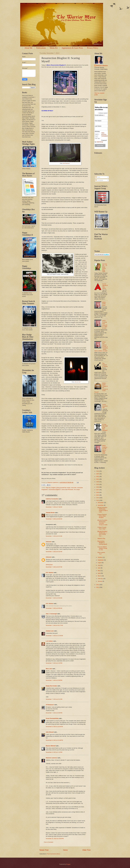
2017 (98, 490)
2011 (98, 587)
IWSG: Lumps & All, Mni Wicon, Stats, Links (105, 449)
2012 (98, 585)
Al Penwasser (50, 705)
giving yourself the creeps (63, 488)
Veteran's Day (101, 539)
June (99, 568)
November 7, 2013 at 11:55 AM (54, 636)
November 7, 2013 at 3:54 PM (54, 680)
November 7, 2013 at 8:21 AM (54, 536)
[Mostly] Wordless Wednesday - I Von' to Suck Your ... (102, 534)
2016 (98, 492)
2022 (98, 476)
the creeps (77, 490)
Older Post (86, 850)
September (101, 560)
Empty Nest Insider (51, 686)
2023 (98, 474)
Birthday (97, 131)
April (99, 573)
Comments (99, 180)
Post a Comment (49, 842)
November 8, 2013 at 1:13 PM (54, 752)
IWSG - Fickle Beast (104, 304)
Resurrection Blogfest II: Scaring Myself (102, 543)
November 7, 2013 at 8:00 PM (54, 713)
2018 (98, 487)
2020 (98, 482)
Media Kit (54, 48)
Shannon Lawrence (52, 758)
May (99, 571)
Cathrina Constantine (52, 499)
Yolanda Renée (50, 513)
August (100, 563)
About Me (28, 48)
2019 (98, 484)
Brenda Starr (78, 382)
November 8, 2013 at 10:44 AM (54, 727)
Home (65, 850)
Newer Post (44, 850)
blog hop (48, 488)
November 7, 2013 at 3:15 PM (54, 663)
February (100, 579)
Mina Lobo (49, 669)
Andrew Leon (50, 631)
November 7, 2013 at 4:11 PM (54, 699)
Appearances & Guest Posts (72, 48)
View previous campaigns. (105, 135)
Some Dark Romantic (67, 490)
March (100, 576)
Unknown (49, 542)
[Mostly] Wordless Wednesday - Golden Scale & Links (102, 510)
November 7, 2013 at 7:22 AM (54, 507)
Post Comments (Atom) (54, 854)
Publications (41, 48)
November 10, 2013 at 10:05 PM (55, 839)
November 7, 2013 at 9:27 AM (54, 567)
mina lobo (74, 488)
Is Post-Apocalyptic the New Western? (105, 427)
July (99, 565)
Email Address (100, 115)
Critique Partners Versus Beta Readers (102, 516)
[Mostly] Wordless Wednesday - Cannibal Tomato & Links (102, 522)
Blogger (68, 864)
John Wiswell (50, 732)
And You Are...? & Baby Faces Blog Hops (105, 268)
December (101, 503)
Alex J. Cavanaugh (51, 614)
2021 (98, 479)
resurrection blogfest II (55, 490)
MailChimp (100, 142)
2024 (98, 471)
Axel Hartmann (66, 163)
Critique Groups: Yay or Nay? (102, 528)
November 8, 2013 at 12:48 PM (54, 740)
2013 (98, 500)
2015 (98, 495)
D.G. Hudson (50, 573)
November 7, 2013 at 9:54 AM (54, 598)
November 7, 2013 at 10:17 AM (54, 625)
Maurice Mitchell (51, 746)
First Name (98, 121)
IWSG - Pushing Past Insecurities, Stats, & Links (105, 324)
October (100, 557)
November (101, 505)
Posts (98, 177)
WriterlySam (49, 565)
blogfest (53, 488)
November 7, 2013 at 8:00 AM (54, 519)
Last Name (98, 126)
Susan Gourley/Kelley (52, 718)
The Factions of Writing (105, 365)
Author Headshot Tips (105, 406)
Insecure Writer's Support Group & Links (102, 548)
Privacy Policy (93, 48)
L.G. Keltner (49, 641)
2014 (98, 498)
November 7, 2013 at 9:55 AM (54, 608)
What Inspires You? (101, 553)
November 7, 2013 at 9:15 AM (54, 552)
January (100, 581)
